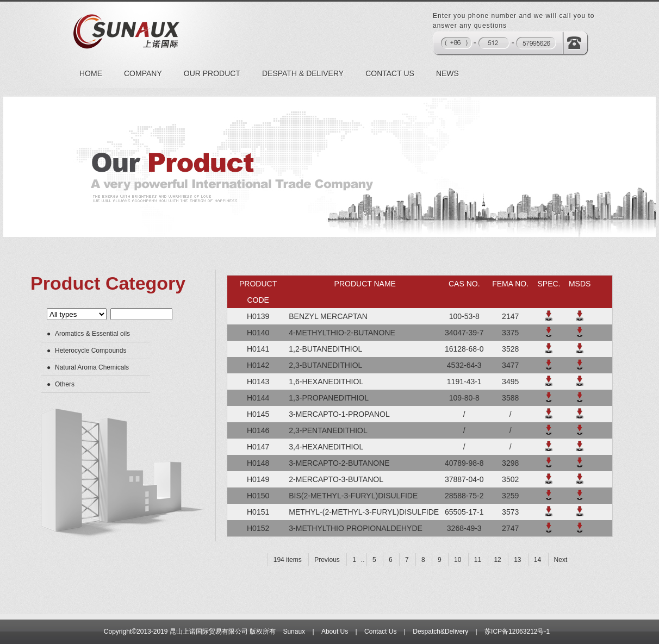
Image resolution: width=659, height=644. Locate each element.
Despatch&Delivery (440, 632)
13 (517, 560)
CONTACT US (390, 73)
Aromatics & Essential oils (92, 334)
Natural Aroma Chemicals (92, 367)
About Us (335, 632)
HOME (91, 73)
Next (561, 560)
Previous (327, 560)
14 (537, 560)
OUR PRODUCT (212, 73)
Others (65, 384)
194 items (288, 560)
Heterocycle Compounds (91, 351)
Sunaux (294, 632)
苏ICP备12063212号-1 (517, 632)
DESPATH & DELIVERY (303, 73)
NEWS (447, 73)
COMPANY (143, 73)
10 (458, 560)
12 (497, 560)
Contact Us (380, 632)
